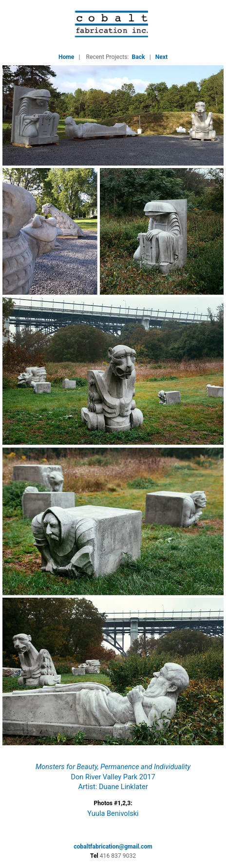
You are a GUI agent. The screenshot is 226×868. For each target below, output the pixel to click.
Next (161, 57)
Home (66, 57)
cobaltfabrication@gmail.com (113, 847)
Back (139, 57)
